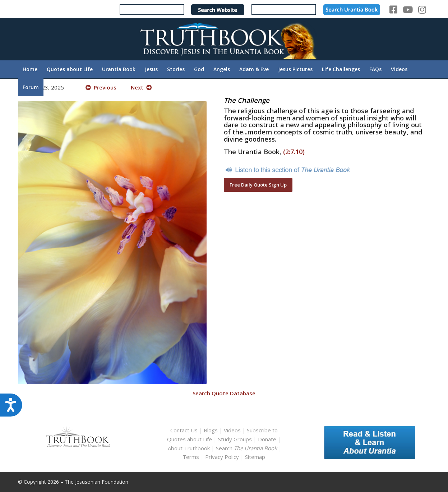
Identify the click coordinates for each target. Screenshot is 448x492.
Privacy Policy (222, 457)
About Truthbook (189, 448)
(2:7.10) (294, 152)
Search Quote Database (224, 393)
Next (141, 87)
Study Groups (236, 439)
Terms (191, 457)
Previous (101, 87)
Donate (267, 439)
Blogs (211, 430)
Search (247, 448)
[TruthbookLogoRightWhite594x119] (224, 39)
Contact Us (184, 430)
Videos (232, 430)
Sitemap (255, 457)
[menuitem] (30, 69)
